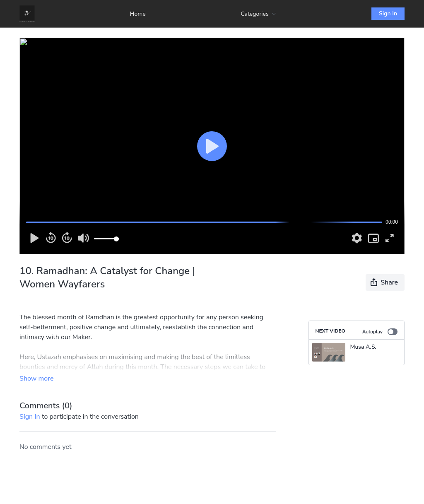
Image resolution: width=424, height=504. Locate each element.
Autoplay (380, 332)
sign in (30, 417)
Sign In (388, 13)
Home (138, 14)
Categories (258, 14)
